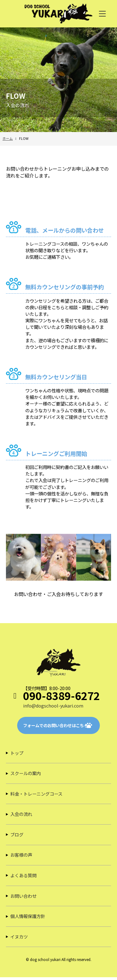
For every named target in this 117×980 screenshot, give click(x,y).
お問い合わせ (23, 898)
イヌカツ (19, 939)
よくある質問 (23, 877)
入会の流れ (21, 815)
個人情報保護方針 (28, 919)
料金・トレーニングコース (36, 795)
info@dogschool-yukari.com (54, 706)
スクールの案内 (26, 774)
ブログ (17, 836)
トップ (17, 753)
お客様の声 (21, 857)
